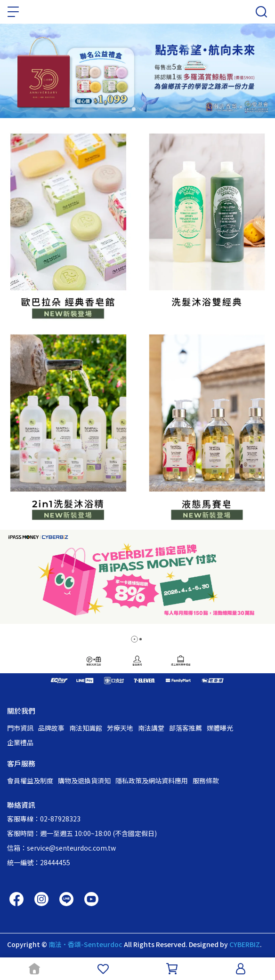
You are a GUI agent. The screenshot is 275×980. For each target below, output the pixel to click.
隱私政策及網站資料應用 (152, 781)
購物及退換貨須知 (84, 781)
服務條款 (206, 781)
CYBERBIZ (245, 944)
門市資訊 (20, 728)
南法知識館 (86, 728)
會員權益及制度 (30, 781)
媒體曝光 (220, 728)
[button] (134, 639)
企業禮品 (20, 742)
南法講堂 (151, 728)
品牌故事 (51, 728)
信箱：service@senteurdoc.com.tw (61, 848)
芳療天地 (120, 728)
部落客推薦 (186, 728)
